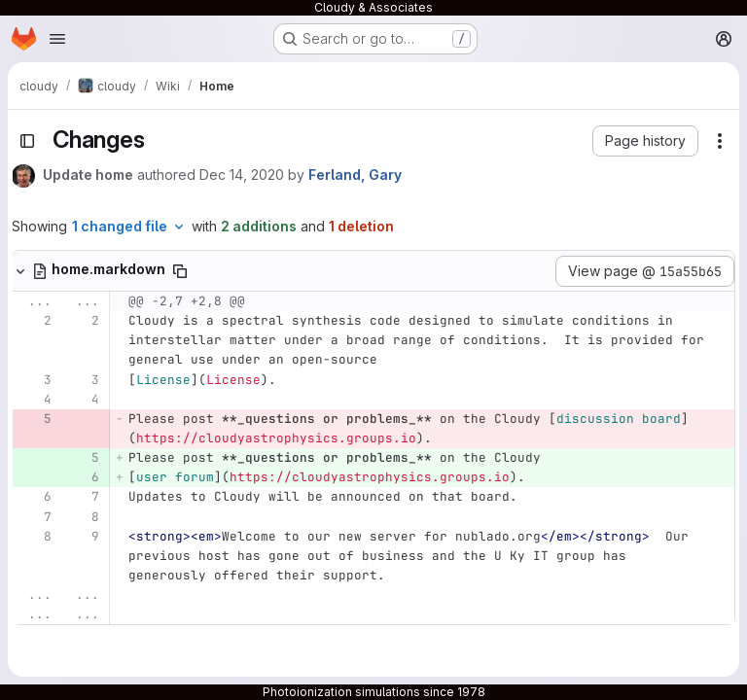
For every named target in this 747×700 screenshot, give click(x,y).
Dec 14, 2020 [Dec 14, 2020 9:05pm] (242, 175)
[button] (645, 141)
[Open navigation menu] (57, 39)
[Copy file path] (180, 271)
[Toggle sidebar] (27, 141)
